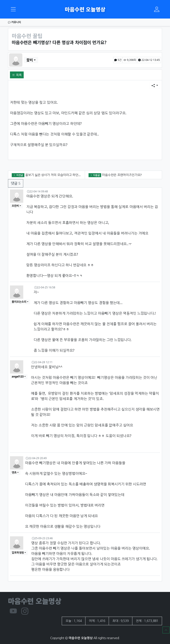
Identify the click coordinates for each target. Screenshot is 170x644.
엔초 (14, 472)
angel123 (18, 376)
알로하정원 (18, 553)
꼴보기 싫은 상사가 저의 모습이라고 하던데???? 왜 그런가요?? (65, 175)
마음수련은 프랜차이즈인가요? (122, 175)
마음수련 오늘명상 (85, 9)
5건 (118, 60)
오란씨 (15, 206)
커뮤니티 (14, 22)
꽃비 (30, 60)
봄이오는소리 (19, 302)
